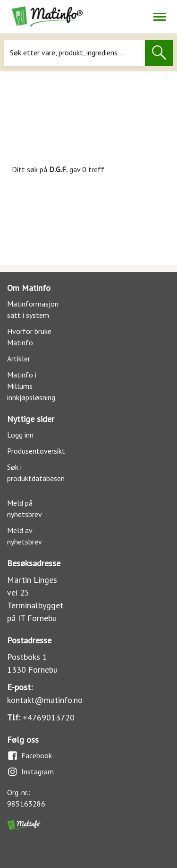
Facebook (29, 756)
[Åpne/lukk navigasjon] (159, 17)
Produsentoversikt (36, 451)
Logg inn (20, 435)
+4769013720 (49, 717)
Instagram (30, 772)
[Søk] (74, 53)
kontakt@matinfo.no (45, 700)
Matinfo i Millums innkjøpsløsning (31, 386)
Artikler (19, 359)
